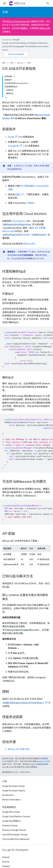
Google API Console (11, 812)
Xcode (11, 137)
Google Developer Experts (14, 791)
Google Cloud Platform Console (16, 816)
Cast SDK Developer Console (15, 835)
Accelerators (8, 795)
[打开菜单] (5, 3)
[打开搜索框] (48, 3)
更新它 (25, 28)
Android (6, 857)
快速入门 (19, 195)
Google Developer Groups (13, 786)
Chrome (6, 862)
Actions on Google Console (14, 830)
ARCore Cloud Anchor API (18, 22)
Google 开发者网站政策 (38, 764)
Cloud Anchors (19, 221)
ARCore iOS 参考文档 (19, 749)
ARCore (20, 3)
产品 (11, 63)
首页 (4, 63)
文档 (5, 12)
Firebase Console (10, 826)
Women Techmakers (12, 800)
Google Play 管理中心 (12, 821)
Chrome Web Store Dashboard (16, 839)
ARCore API (45, 28)
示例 (29, 203)
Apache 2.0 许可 (43, 761)
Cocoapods (14, 146)
